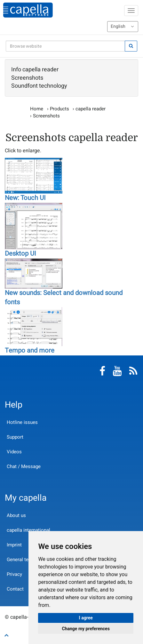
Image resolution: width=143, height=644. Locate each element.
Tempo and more (30, 351)
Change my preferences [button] (86, 629)
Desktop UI (20, 254)
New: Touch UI (25, 198)
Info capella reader (35, 70)
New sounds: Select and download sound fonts (64, 298)
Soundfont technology (39, 86)
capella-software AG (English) (28, 10)
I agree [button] (86, 618)
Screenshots (27, 78)
